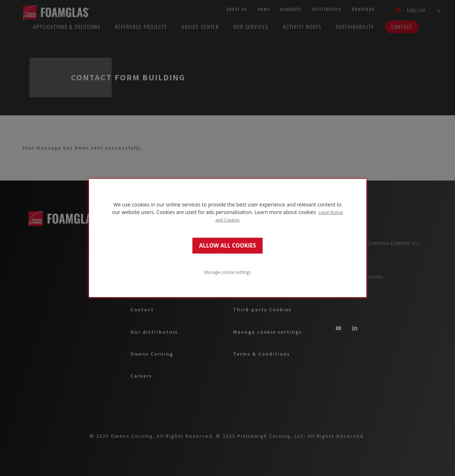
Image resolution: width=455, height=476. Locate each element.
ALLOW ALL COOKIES (228, 246)
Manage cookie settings (228, 272)
